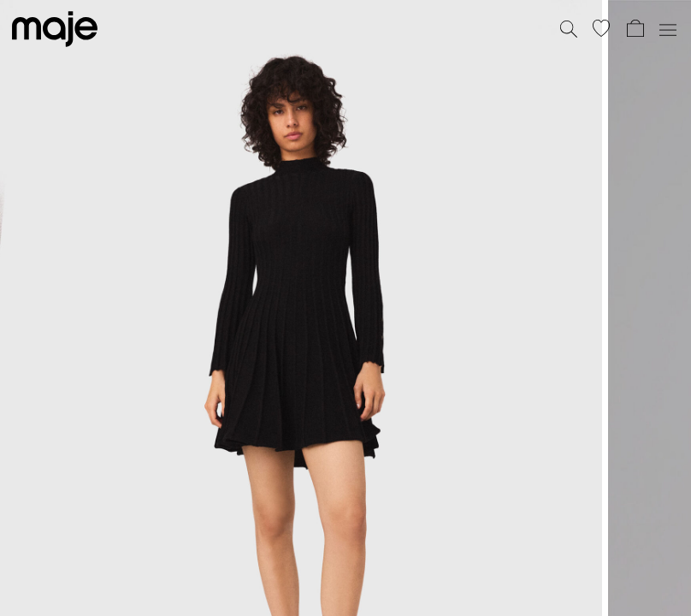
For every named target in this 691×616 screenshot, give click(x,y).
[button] (601, 28)
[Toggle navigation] (667, 29)
